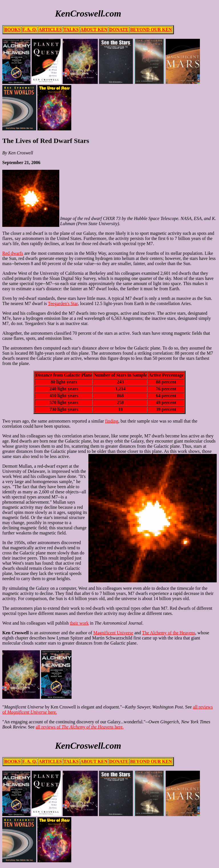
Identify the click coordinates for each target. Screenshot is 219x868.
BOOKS (12, 30)
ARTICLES (50, 30)
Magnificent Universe (113, 633)
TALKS (71, 30)
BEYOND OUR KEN (151, 30)
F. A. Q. (30, 30)
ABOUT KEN (94, 30)
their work (79, 623)
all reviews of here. (80, 727)
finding (112, 421)
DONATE (119, 30)
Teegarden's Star (63, 303)
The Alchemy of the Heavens (169, 633)
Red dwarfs (13, 253)
